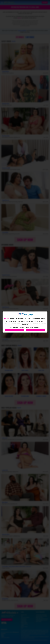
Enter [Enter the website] (36, 330)
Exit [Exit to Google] (14, 330)
